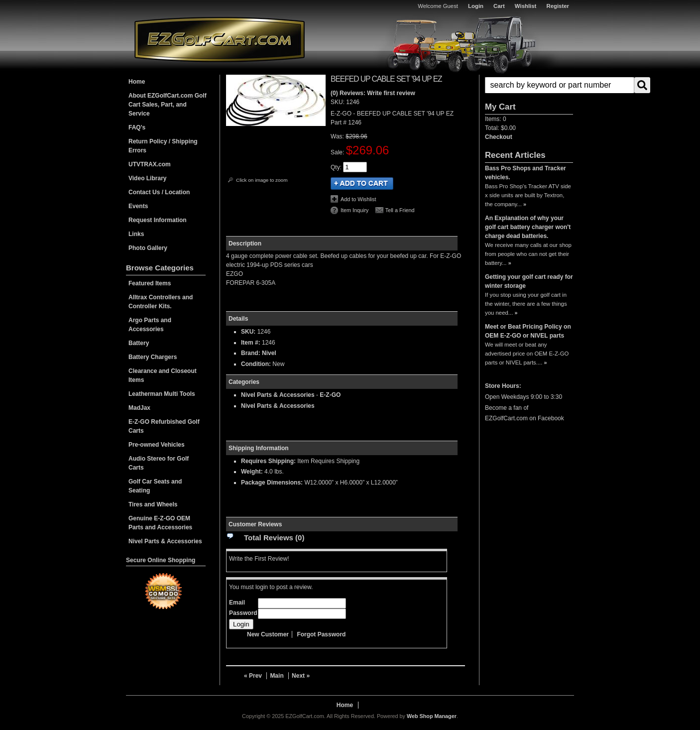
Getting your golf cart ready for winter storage (529, 281)
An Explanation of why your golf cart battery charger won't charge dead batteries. (528, 227)
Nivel (269, 353)
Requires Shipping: (268, 461)
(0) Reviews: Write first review (373, 93)
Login (476, 6)
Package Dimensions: (272, 483)
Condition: (256, 364)
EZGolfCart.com (220, 39)
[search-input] (560, 85)
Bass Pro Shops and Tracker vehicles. (525, 173)
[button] (529, 85)
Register (558, 6)
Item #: (251, 343)
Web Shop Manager (432, 716)
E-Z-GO (330, 395)
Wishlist (526, 6)
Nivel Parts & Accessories (278, 395)
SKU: (338, 102)
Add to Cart (362, 183)
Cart (499, 6)
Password (243, 613)
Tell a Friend (400, 210)
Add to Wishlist (358, 199)
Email (237, 603)
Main (277, 676)
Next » (301, 676)
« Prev (253, 676)
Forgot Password (321, 634)
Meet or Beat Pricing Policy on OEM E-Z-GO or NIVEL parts (528, 331)
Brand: (251, 353)
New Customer (268, 634)
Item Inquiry (354, 210)
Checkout (499, 137)
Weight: (252, 472)
